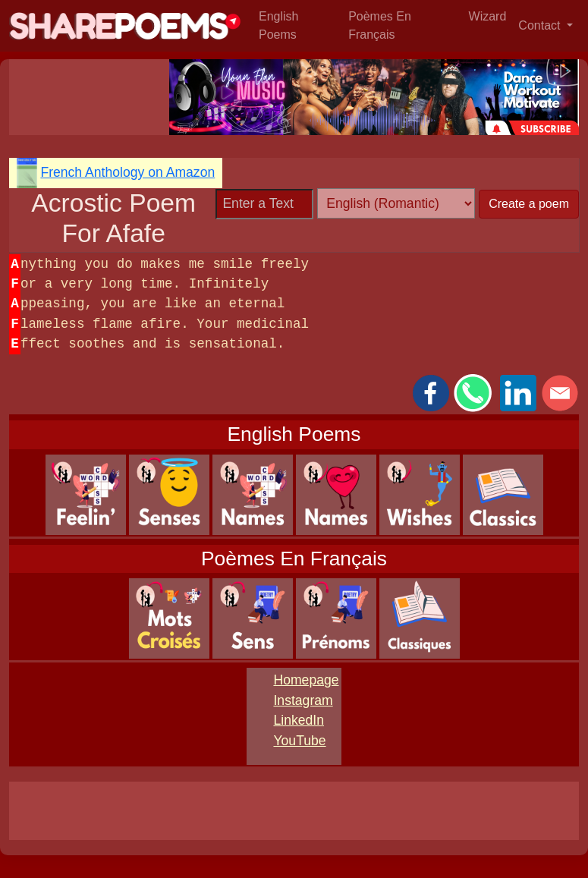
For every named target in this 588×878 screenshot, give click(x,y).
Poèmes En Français (380, 25)
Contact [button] (541, 25)
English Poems (278, 25)
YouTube (299, 741)
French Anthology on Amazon (127, 172)
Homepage (306, 680)
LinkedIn (299, 720)
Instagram (303, 700)
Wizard (488, 16)
